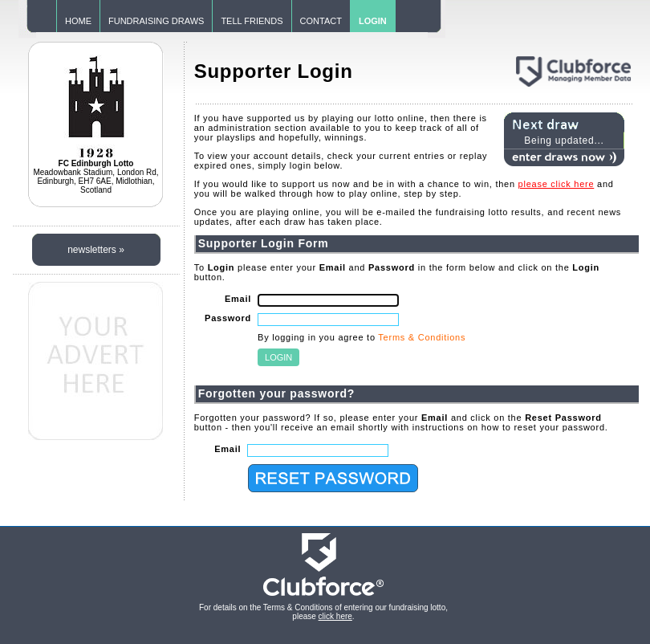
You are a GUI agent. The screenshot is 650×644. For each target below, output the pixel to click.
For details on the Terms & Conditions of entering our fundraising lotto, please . (323, 612)
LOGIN (373, 21)
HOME (78, 21)
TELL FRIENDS (252, 21)
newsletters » (96, 250)
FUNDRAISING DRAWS (156, 21)
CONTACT (321, 21)
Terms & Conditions (422, 337)
